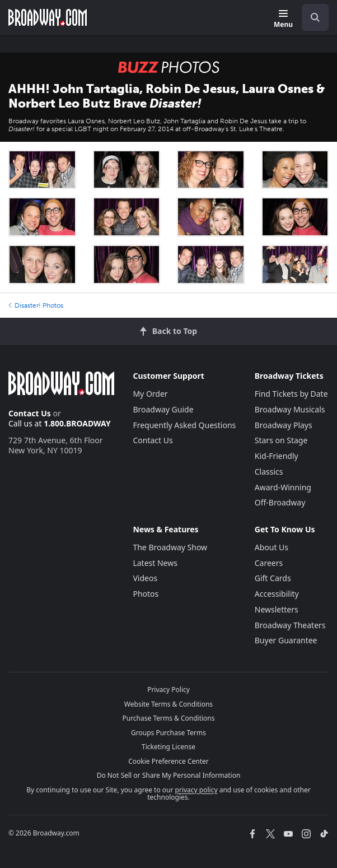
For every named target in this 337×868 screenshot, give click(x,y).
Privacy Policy (168, 690)
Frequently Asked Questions (184, 425)
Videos (145, 578)
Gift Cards (273, 578)
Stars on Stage (281, 440)
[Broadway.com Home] (48, 17)
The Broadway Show (170, 547)
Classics (269, 472)
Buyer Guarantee (286, 640)
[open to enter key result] (315, 17)
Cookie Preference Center (168, 761)
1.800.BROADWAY (77, 423)
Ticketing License (168, 747)
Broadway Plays (284, 425)
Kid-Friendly (277, 456)
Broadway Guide (163, 409)
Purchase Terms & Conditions (168, 718)
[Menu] (283, 19)
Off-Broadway (280, 502)
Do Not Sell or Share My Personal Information (169, 775)
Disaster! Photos (36, 305)
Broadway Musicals (290, 409)
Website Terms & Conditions (168, 704)
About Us (272, 547)
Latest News (155, 563)
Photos (146, 594)
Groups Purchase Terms (168, 733)
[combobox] (311, 17)
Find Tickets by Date (291, 394)
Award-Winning (283, 487)
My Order (150, 394)
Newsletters (277, 609)
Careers (269, 563)
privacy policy (196, 790)
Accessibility (277, 594)
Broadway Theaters (290, 625)
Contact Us (30, 413)
